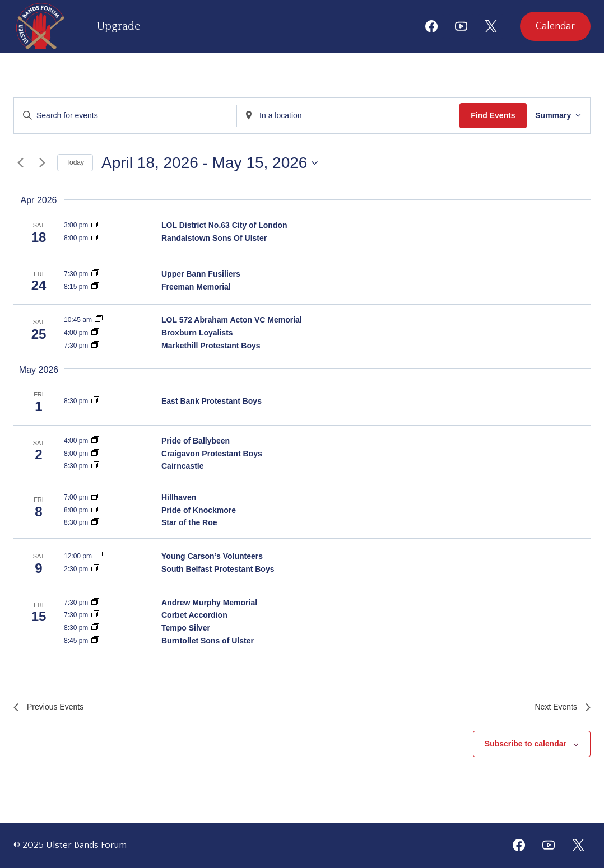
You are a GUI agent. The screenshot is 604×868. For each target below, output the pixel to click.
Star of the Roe (189, 522)
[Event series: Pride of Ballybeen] (95, 441)
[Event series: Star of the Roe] (95, 522)
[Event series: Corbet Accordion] (95, 615)
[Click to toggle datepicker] (210, 163)
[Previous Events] (20, 163)
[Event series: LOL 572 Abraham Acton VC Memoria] (99, 320)
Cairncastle (182, 466)
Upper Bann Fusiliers (201, 274)
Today (75, 162)
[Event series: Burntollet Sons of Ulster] (95, 641)
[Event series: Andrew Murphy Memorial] (95, 603)
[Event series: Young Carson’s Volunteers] (99, 556)
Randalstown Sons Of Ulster (214, 238)
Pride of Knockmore (199, 510)
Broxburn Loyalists (197, 333)
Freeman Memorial (196, 287)
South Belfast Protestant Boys (218, 569)
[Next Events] (42, 163)
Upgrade (119, 26)
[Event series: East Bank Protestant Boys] (95, 401)
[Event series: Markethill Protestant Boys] (95, 346)
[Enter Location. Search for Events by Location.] (342, 116)
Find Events (484, 115)
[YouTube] (461, 26)
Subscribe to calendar (526, 746)
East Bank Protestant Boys (212, 401)
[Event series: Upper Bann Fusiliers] (95, 274)
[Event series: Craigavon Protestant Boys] (95, 454)
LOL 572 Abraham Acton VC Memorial (232, 320)
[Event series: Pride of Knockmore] (95, 510)
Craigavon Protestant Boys (212, 454)
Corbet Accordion (194, 615)
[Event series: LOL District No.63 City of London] (95, 225)
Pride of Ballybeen (196, 441)
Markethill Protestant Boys (211, 346)
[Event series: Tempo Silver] (95, 628)
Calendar (555, 26)
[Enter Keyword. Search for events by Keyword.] (123, 116)
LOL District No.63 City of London (224, 225)
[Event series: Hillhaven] (95, 497)
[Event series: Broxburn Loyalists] (95, 333)
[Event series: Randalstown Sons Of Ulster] (95, 238)
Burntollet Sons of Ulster (208, 641)
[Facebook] (431, 26)
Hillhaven (179, 497)
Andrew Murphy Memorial (209, 603)
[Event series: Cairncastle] (95, 466)
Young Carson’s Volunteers (212, 556)
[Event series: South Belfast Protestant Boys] (95, 569)
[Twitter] (578, 845)
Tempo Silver (186, 628)
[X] (491, 26)
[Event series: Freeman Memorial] (95, 287)
